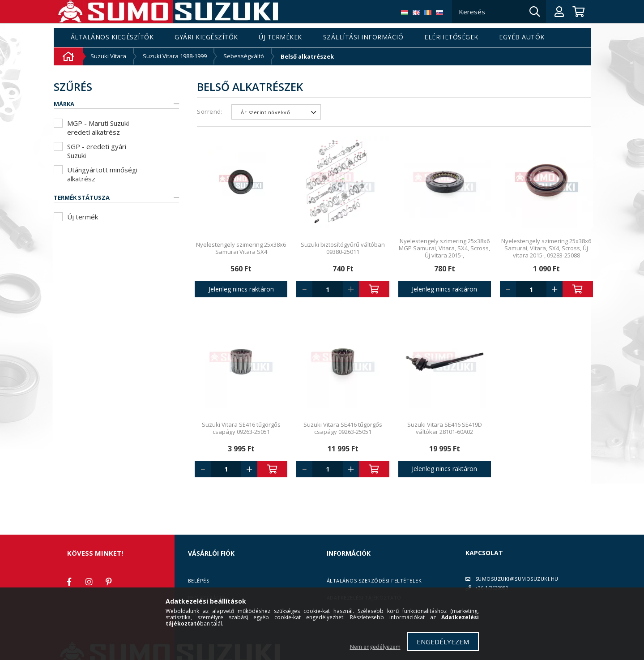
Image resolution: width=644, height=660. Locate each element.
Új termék (83, 217)
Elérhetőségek (451, 37)
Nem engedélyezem (375, 647)
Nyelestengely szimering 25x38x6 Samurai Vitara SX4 (241, 248)
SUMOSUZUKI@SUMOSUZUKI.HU (517, 579)
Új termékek (280, 37)
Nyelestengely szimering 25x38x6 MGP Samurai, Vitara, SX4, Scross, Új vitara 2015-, (444, 248)
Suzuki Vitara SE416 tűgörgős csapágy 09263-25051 (241, 428)
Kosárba (374, 289)
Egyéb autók (522, 37)
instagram (89, 582)
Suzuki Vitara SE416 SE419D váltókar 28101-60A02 (445, 428)
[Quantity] (328, 289)
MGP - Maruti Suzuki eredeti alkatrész (98, 128)
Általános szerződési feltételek (374, 581)
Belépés (199, 581)
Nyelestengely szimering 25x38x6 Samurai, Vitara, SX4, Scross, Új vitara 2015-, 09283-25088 (546, 248)
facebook (69, 582)
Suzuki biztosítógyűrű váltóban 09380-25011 (343, 248)
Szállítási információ (363, 37)
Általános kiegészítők (112, 37)
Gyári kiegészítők (206, 37)
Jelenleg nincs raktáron (241, 289)
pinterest (109, 582)
